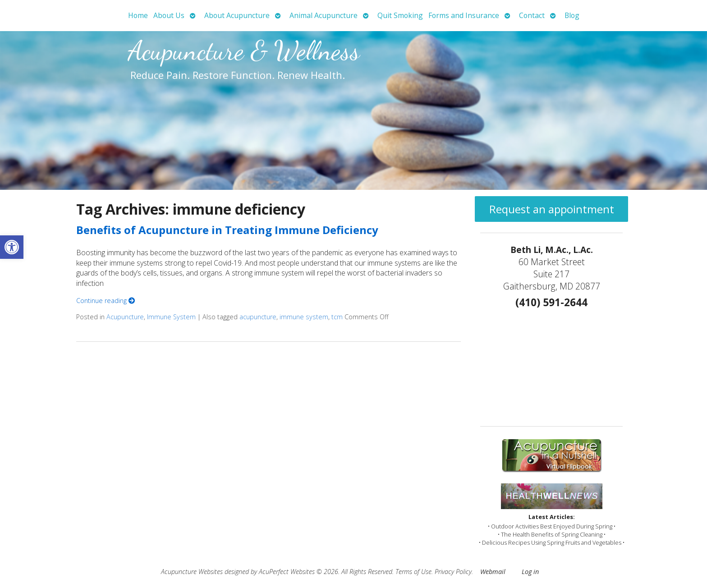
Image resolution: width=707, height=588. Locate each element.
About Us (169, 15)
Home (138, 15)
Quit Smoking (400, 15)
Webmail (493, 572)
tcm (337, 317)
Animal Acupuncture (324, 15)
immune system (304, 317)
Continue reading (106, 301)
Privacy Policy (453, 572)
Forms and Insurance (464, 15)
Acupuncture (125, 317)
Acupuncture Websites (192, 572)
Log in (530, 572)
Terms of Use (413, 572)
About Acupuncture (237, 15)
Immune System (171, 317)
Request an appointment (552, 209)
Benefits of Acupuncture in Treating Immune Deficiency (227, 230)
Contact (532, 15)
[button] (12, 247)
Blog (572, 15)
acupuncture (258, 317)
